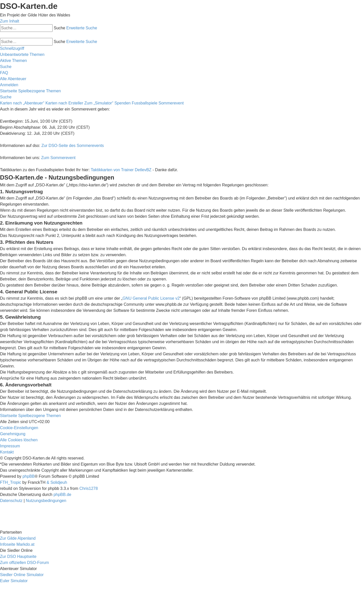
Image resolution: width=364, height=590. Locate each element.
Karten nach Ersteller (64, 103)
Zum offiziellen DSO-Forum (25, 563)
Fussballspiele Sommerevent (158, 103)
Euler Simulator (14, 581)
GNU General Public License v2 (151, 298)
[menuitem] (22, 54)
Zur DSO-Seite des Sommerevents (73, 146)
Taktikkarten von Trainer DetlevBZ (121, 170)
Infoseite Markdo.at (17, 544)
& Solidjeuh (57, 482)
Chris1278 (89, 488)
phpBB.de (62, 495)
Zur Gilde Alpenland (18, 538)
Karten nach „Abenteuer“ (22, 103)
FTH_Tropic (11, 482)
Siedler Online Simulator (22, 575)
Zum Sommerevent (58, 158)
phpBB (29, 476)
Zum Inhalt (10, 21)
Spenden (123, 103)
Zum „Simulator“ (99, 103)
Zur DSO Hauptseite (18, 556)
